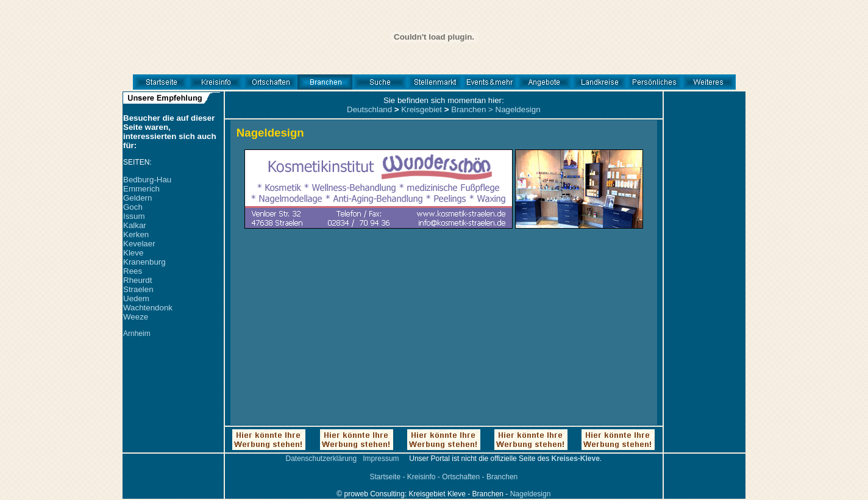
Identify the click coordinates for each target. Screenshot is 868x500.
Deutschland (369, 109)
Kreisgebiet (422, 109)
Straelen (138, 289)
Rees (133, 271)
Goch (133, 207)
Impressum (381, 459)
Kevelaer (139, 244)
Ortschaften (461, 477)
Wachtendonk (148, 308)
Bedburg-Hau (147, 180)
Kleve (133, 253)
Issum (134, 216)
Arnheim (137, 334)
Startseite (385, 477)
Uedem (136, 298)
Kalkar (135, 225)
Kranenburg (144, 262)
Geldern (137, 198)
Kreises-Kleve (575, 459)
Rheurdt (137, 280)
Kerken (136, 234)
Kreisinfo (422, 477)
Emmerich (141, 189)
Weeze (136, 317)
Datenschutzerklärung (321, 459)
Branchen (468, 109)
